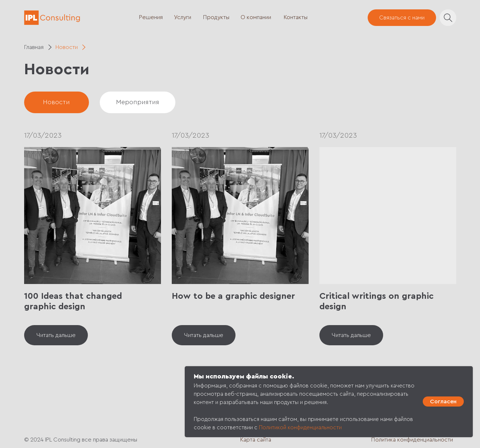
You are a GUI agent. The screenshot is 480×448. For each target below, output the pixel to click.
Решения (151, 17)
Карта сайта (256, 440)
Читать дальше (56, 335)
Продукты (216, 17)
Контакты (296, 17)
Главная (34, 47)
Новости (67, 47)
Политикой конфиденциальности (300, 428)
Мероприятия (138, 102)
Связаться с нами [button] (402, 18)
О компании (256, 17)
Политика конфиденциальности (412, 440)
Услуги (183, 17)
